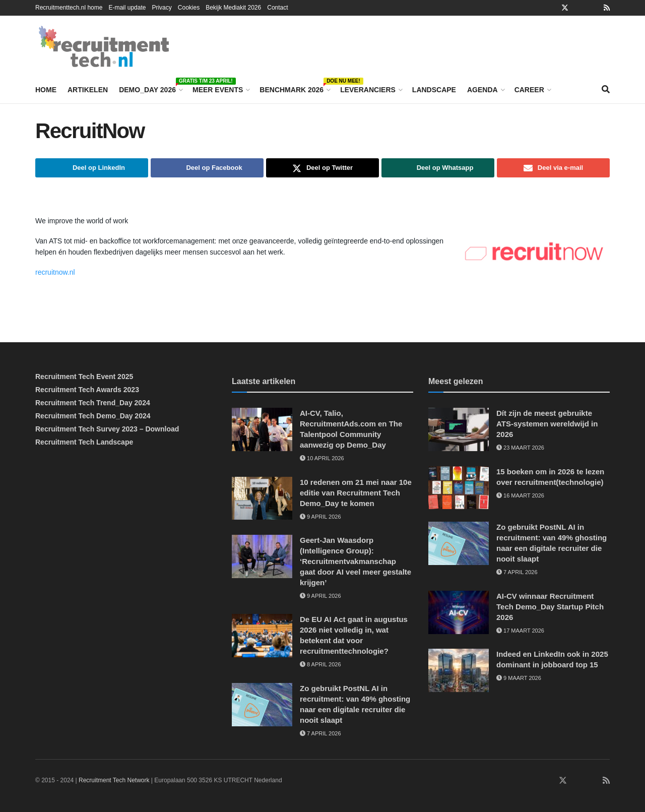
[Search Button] (606, 90)
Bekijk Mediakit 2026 (233, 8)
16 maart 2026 (520, 495)
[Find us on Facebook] (548, 781)
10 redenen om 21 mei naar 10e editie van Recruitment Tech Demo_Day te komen (356, 493)
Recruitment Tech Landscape (84, 442)
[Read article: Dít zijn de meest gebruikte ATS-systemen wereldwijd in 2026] (459, 429)
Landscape (434, 90)
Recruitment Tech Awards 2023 (87, 390)
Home (46, 90)
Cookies (189, 8)
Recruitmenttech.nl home (69, 8)
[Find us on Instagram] (577, 781)
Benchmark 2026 (294, 88)
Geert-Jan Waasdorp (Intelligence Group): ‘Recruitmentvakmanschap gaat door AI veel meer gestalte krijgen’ (356, 561)
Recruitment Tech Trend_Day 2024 (93, 403)
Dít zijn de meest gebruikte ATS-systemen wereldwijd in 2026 (547, 424)
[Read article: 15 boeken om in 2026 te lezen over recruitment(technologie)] (459, 488)
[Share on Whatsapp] (438, 168)
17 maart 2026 (520, 631)
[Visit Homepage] (104, 46)
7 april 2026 (320, 733)
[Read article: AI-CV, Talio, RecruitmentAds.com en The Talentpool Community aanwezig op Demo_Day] (262, 429)
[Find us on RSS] (606, 781)
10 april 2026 (322, 458)
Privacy (162, 8)
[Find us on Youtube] (592, 781)
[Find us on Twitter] (563, 781)
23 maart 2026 (520, 448)
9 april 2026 (320, 517)
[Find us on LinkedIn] (534, 781)
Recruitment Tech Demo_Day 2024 (93, 416)
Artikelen (88, 90)
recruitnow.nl (56, 272)
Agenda (482, 90)
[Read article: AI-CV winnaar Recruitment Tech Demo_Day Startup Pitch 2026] (459, 612)
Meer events (218, 90)
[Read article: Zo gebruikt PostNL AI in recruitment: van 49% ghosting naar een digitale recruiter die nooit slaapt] (262, 705)
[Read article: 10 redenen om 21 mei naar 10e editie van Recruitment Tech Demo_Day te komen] (262, 498)
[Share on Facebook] (207, 168)
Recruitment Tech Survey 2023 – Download (107, 429)
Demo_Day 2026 (150, 88)
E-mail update (127, 8)
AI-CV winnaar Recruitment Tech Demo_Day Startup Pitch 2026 (550, 607)
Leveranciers (368, 90)
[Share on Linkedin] (92, 168)
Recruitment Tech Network (114, 780)
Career (529, 90)
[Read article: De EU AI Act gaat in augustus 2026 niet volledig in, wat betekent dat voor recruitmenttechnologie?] (262, 636)
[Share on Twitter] (322, 168)
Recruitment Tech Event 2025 (84, 377)
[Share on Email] (553, 168)
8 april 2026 (320, 664)
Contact (277, 8)
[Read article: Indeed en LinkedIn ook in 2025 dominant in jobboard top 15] (459, 670)
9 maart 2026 (519, 678)
